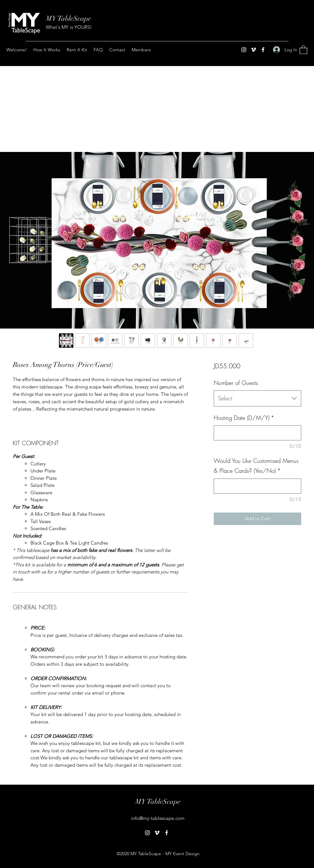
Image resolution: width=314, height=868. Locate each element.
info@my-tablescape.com (158, 818)
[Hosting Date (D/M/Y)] (257, 433)
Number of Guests (236, 383)
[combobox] (257, 398)
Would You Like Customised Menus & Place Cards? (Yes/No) (256, 466)
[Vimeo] (253, 50)
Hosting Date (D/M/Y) (244, 418)
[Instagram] (244, 50)
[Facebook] (263, 50)
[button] (303, 50)
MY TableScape (68, 18)
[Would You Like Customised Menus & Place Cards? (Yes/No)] (257, 486)
